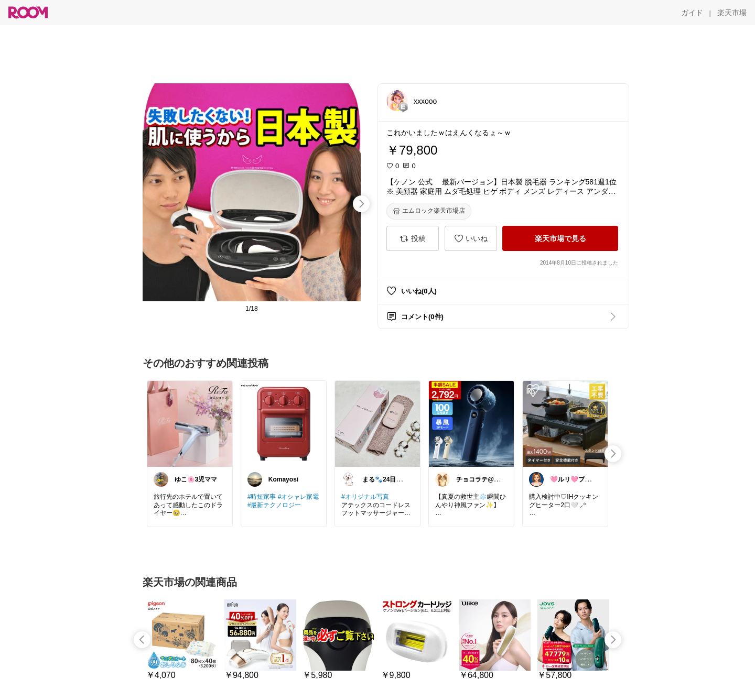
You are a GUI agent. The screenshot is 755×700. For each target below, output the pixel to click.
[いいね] (471, 238)
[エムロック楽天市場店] (429, 211)
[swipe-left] (142, 640)
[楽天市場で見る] (560, 238)
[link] (190, 423)
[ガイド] (692, 13)
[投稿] (413, 238)
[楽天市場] (732, 13)
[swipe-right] (361, 204)
